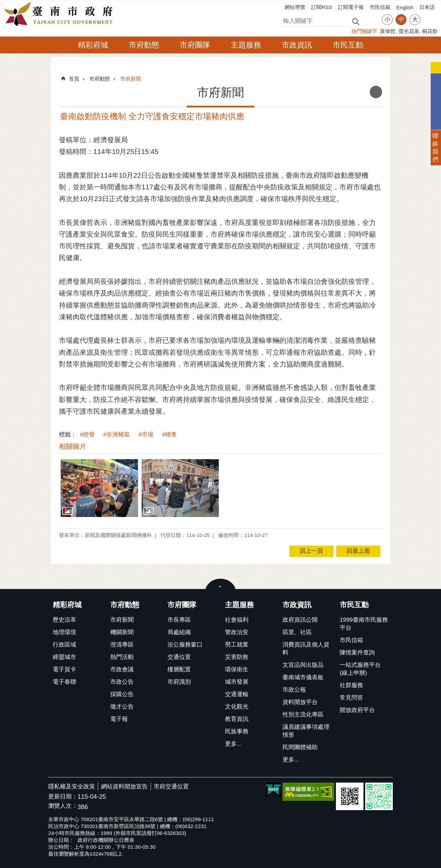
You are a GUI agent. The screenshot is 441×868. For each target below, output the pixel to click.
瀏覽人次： (63, 806)
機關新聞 (122, 632)
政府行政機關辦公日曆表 (106, 840)
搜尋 (286, 20)
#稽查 (169, 435)
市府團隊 (195, 45)
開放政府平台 (357, 710)
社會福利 (237, 620)
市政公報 (294, 690)
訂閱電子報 (351, 7)
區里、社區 (297, 632)
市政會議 (122, 669)
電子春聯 (64, 682)
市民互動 (348, 45)
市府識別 (179, 682)
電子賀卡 (64, 669)
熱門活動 (122, 657)
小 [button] (387, 19)
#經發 (87, 435)
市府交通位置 (171, 787)
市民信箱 (380, 7)
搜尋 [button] (356, 21)
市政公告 (122, 682)
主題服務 (246, 45)
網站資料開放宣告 (124, 787)
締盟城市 (64, 657)
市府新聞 (131, 79)
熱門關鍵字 (364, 31)
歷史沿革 (64, 620)
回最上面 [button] (358, 551)
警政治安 (237, 632)
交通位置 (179, 657)
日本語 (427, 7)
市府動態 (144, 45)
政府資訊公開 (300, 620)
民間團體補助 (300, 747)
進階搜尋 (370, 21)
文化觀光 (237, 707)
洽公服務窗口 (185, 645)
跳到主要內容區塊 (4, 4)
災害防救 (237, 657)
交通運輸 (237, 694)
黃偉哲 (388, 31)
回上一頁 (311, 551)
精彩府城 (93, 45)
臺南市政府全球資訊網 (60, 14)
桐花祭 (430, 31)
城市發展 (237, 682)
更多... (233, 744)
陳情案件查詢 (357, 653)
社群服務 (351, 685)
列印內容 (376, 92)
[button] (99, 488)
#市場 (146, 435)
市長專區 (179, 620)
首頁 (74, 79)
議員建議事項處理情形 (306, 731)
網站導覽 (295, 7)
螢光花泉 (409, 31)
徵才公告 (122, 707)
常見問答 (351, 698)
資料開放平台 (300, 702)
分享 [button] (429, 15)
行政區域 (64, 645)
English (405, 7)
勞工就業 (237, 645)
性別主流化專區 (303, 715)
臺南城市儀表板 (303, 677)
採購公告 (122, 694)
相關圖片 (73, 446)
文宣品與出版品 (303, 665)
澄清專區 (122, 645)
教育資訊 (237, 719)
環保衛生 (237, 669)
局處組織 (179, 632)
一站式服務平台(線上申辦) (360, 669)
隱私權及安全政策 (72, 787)
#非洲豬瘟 (117, 435)
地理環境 (64, 632)
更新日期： (63, 797)
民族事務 (237, 731)
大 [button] (415, 19)
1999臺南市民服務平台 (364, 624)
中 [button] (401, 19)
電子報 (119, 719)
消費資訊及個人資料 (306, 649)
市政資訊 (297, 45)
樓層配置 (179, 669)
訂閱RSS (322, 7)
